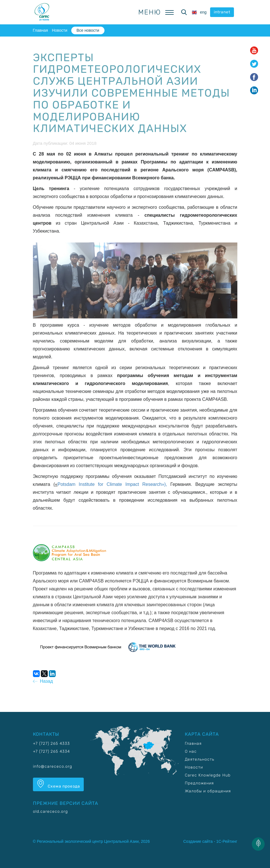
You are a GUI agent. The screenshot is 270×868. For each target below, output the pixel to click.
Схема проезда (58, 784)
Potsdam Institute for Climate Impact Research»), (114, 484)
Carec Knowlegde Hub (208, 775)
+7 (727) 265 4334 (51, 751)
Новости (60, 30)
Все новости (88, 30)
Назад (43, 681)
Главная (40, 30)
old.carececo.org (50, 811)
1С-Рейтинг (227, 841)
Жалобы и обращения (208, 791)
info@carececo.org (53, 766)
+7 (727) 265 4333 (51, 743)
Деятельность (200, 759)
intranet (222, 12)
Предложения (199, 783)
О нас (191, 751)
